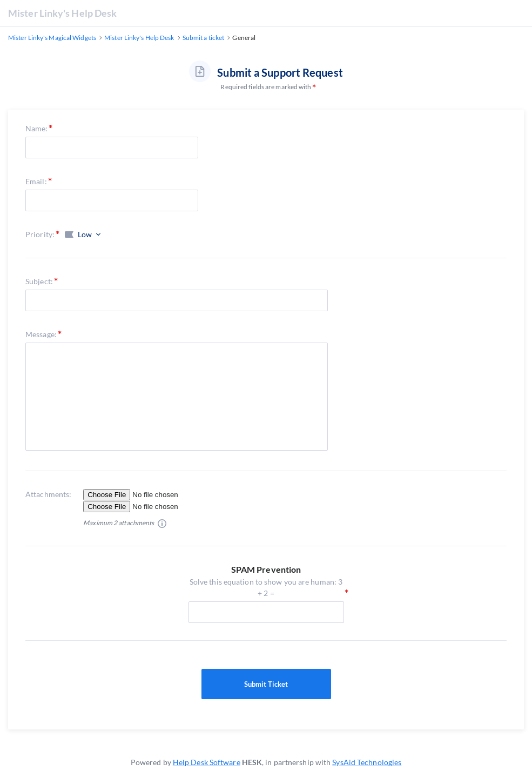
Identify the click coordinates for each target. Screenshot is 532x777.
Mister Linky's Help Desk (62, 13)
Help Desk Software (207, 762)
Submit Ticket (266, 684)
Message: (41, 334)
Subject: (39, 281)
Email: (36, 181)
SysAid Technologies (367, 762)
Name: (37, 128)
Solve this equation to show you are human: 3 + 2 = (266, 588)
